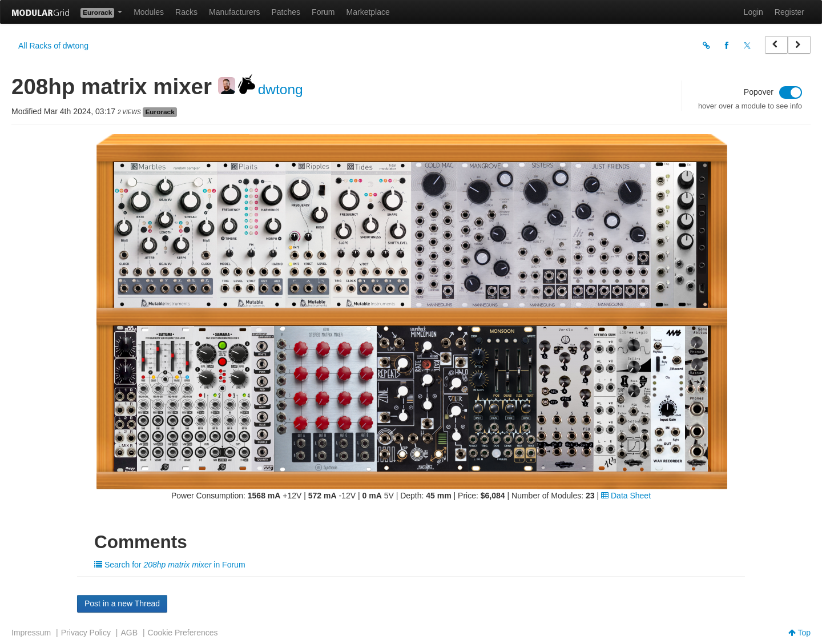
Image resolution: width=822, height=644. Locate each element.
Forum (323, 12)
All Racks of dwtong (53, 46)
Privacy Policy (86, 633)
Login (753, 12)
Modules (149, 12)
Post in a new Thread (122, 603)
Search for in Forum (170, 565)
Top (799, 633)
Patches (286, 12)
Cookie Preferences (183, 633)
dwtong (281, 89)
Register (789, 12)
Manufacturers (234, 12)
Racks (186, 12)
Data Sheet (626, 496)
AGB (129, 633)
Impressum (31, 633)
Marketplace (368, 12)
